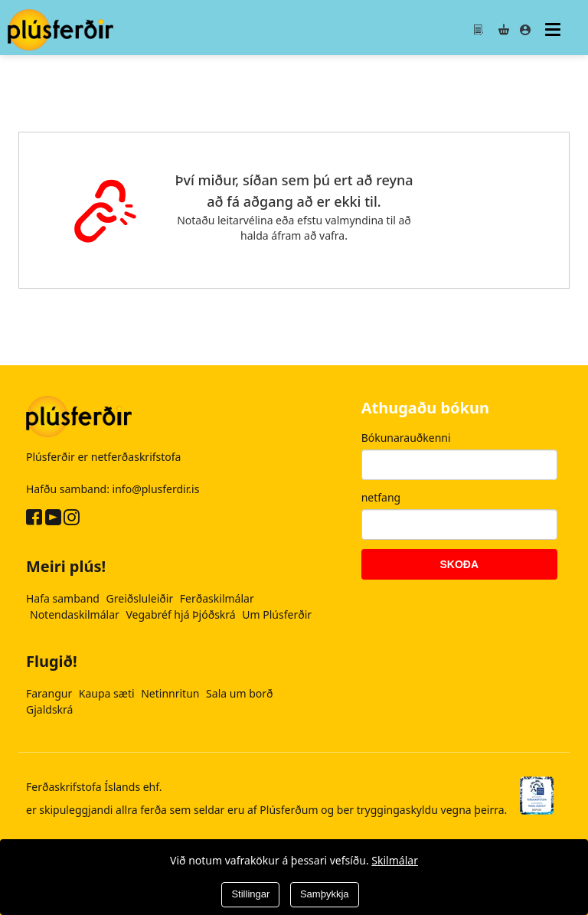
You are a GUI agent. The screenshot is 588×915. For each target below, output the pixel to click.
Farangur (51, 693)
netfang (381, 497)
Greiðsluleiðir (141, 598)
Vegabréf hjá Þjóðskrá (182, 614)
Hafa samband (64, 598)
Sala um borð (239, 693)
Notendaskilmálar (76, 614)
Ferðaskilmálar (217, 598)
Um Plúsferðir (277, 614)
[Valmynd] (555, 29)
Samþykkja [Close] (325, 894)
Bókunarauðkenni (406, 438)
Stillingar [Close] (250, 894)
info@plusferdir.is (156, 489)
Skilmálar (395, 860)
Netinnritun (171, 693)
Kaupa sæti (108, 693)
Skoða (460, 564)
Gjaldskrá (49, 709)
